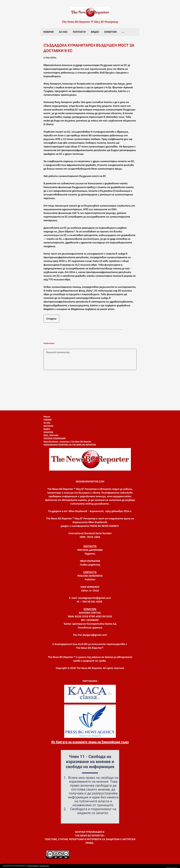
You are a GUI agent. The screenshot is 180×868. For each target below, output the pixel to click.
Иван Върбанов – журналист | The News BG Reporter (67, 442)
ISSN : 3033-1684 (51, 435)
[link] (90, 12)
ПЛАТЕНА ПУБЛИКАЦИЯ (55, 438)
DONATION (110, 32)
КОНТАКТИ (79, 32)
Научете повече (33, 866)
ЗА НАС (63, 32)
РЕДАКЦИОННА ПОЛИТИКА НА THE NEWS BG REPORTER (70, 445)
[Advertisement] (90, 390)
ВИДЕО (95, 32)
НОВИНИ (48, 32)
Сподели (51, 319)
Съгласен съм (44, 866)
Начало (47, 417)
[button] (90, 459)
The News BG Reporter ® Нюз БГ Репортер (90, 22)
